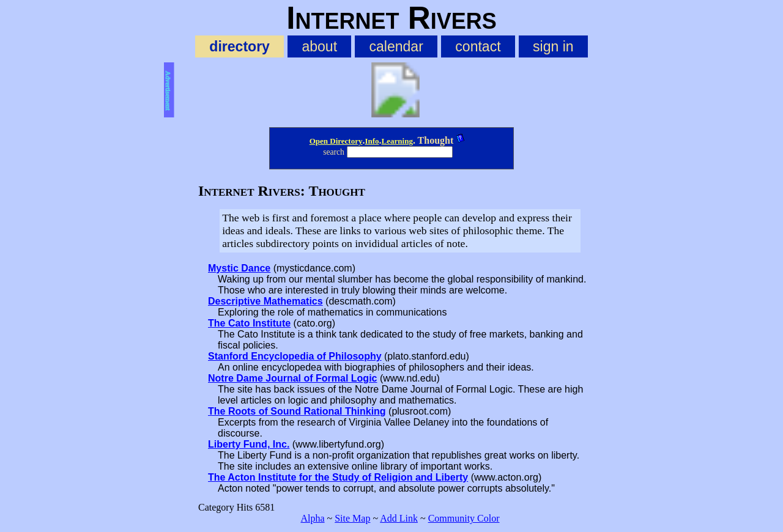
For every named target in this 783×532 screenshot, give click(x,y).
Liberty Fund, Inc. (249, 444)
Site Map (352, 518)
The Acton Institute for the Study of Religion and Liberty (338, 477)
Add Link (399, 518)
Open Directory (336, 141)
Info (372, 141)
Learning (397, 141)
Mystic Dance (239, 268)
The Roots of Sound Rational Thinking (297, 411)
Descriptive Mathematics (265, 301)
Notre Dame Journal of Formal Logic (292, 378)
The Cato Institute (249, 323)
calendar (396, 46)
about (319, 46)
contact (478, 46)
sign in (553, 46)
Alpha (312, 518)
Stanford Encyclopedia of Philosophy (295, 356)
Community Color (464, 518)
